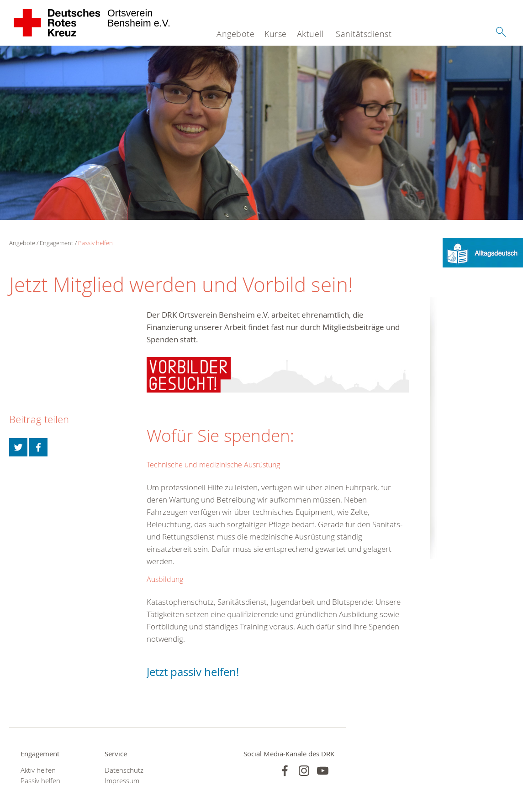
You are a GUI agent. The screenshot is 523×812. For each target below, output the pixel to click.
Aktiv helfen (38, 770)
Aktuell (310, 34)
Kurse (276, 34)
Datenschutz (124, 770)
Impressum (122, 781)
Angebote (235, 34)
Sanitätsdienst (364, 34)
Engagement (56, 243)
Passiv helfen (95, 243)
